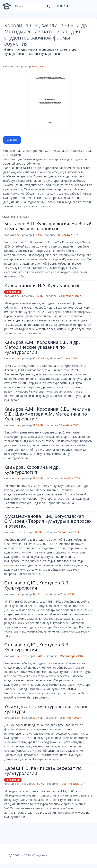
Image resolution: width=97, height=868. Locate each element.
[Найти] (48, 6)
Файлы (62, 6)
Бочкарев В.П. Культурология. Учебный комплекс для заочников (48, 226)
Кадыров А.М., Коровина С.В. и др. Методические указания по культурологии (42, 347)
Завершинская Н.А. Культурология (42, 285)
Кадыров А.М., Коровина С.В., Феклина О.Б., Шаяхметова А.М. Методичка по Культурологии (47, 414)
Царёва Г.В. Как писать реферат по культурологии (43, 770)
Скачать (12, 140)
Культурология (15, 54)
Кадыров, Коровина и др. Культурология (32, 469)
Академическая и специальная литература (47, 49)
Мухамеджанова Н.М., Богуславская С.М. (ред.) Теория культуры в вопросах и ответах (48, 521)
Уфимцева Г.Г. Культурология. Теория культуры (46, 709)
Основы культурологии (45, 54)
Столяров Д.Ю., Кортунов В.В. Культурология (37, 585)
